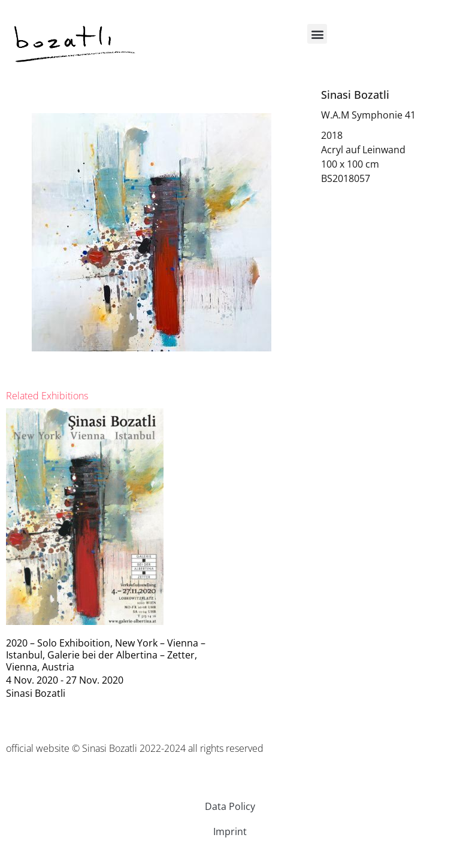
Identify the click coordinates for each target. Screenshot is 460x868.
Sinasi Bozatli (355, 95)
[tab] (47, 396)
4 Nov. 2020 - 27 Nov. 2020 (65, 680)
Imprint (230, 831)
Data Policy (230, 806)
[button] (317, 34)
